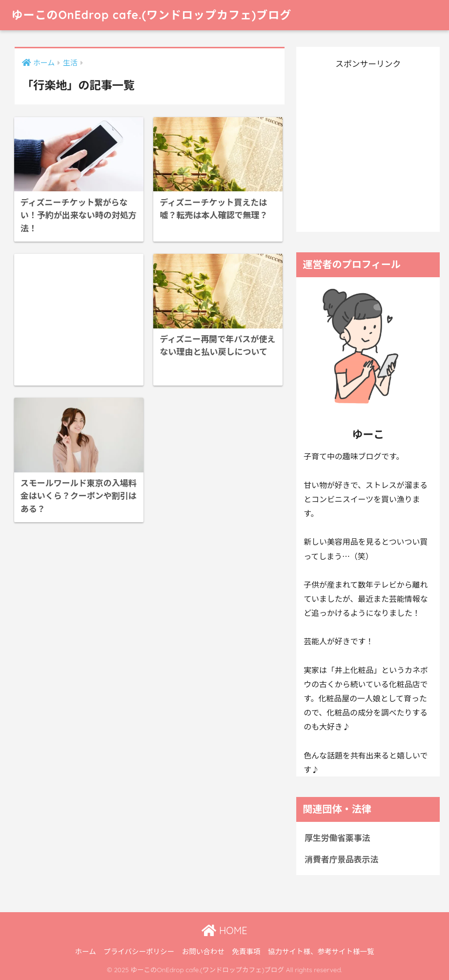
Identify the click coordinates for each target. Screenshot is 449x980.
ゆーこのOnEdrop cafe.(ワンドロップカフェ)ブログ (151, 15)
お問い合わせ (203, 951)
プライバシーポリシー (139, 951)
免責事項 (246, 951)
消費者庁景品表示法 (341, 859)
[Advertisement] (79, 320)
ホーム (86, 951)
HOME (224, 930)
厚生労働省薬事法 (337, 837)
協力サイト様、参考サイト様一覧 (321, 951)
